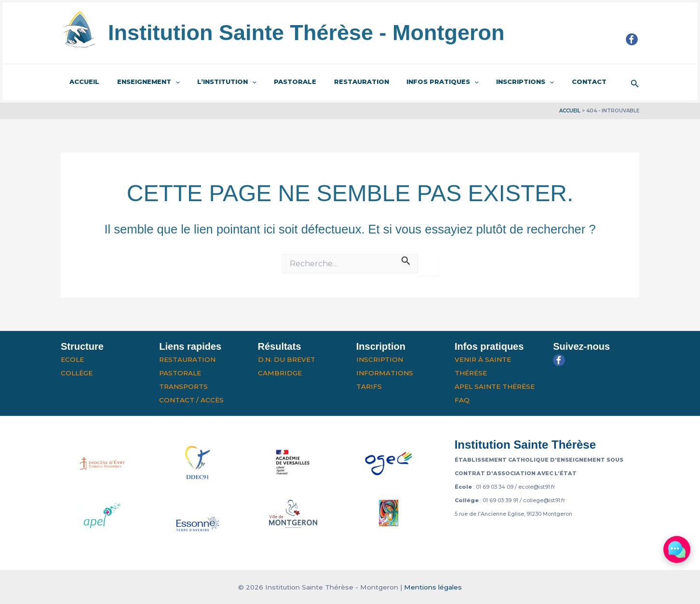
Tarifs (369, 386)
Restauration (339, 82)
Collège (77, 373)
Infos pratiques (415, 82)
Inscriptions (492, 82)
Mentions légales (433, 587)
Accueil (82, 82)
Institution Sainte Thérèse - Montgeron (306, 33)
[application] (168, 82)
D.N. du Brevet (287, 359)
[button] (635, 82)
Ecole (72, 359)
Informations (385, 373)
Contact (551, 82)
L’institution (214, 82)
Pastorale (278, 82)
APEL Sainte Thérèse (495, 386)
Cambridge (280, 373)
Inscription (380, 359)
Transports (183, 386)
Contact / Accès (191, 400)
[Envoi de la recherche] (406, 259)
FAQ (462, 400)
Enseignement (141, 82)
